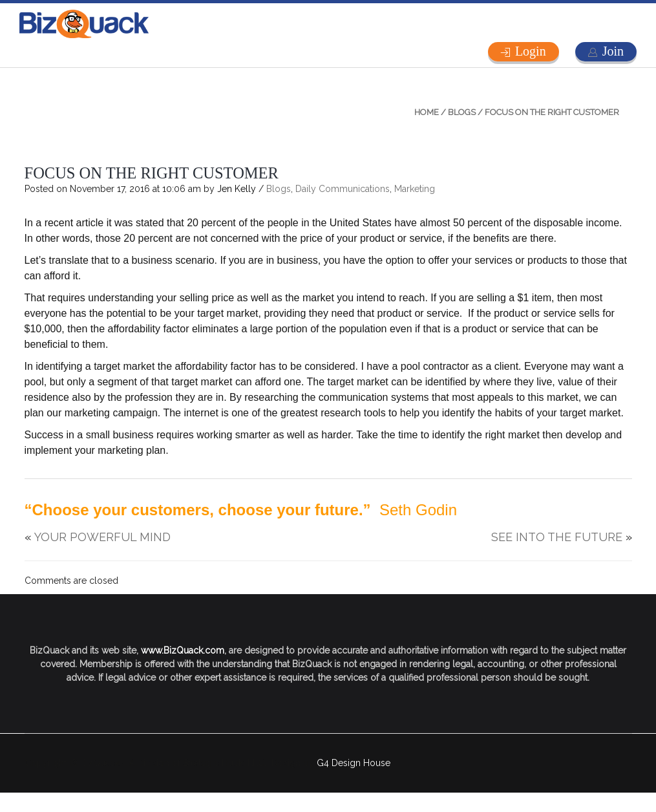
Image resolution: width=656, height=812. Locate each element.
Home (427, 112)
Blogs (462, 112)
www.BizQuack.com (183, 650)
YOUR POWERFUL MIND (102, 537)
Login (531, 51)
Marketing (415, 189)
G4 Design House (354, 763)
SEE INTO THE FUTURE (557, 537)
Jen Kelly (237, 189)
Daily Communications (343, 189)
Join (613, 51)
